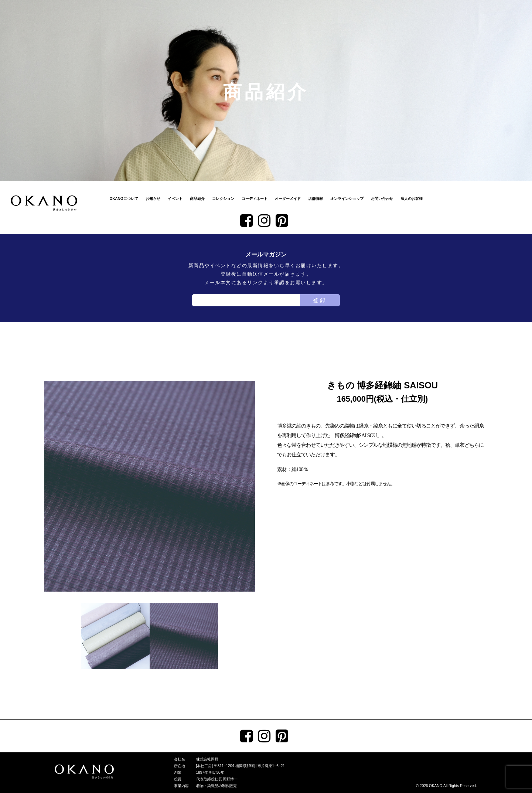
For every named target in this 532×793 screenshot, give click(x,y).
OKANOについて (124, 199)
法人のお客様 (412, 199)
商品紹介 (197, 199)
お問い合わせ (382, 199)
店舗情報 (316, 199)
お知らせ (153, 199)
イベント (175, 199)
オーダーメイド (288, 199)
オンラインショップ (347, 199)
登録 (320, 300)
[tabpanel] (150, 486)
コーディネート (255, 199)
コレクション (223, 199)
